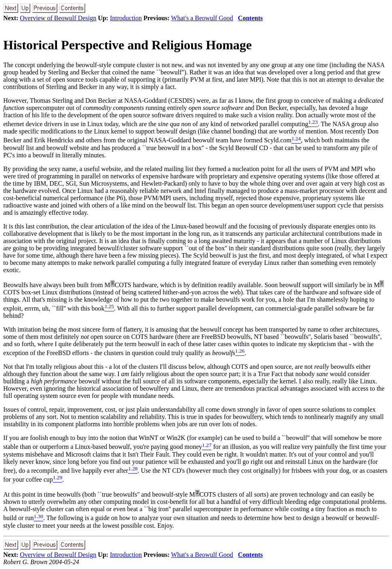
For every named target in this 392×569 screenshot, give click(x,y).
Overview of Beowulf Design (58, 18)
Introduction (126, 18)
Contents (250, 18)
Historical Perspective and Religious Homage (128, 45)
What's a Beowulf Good (202, 18)
